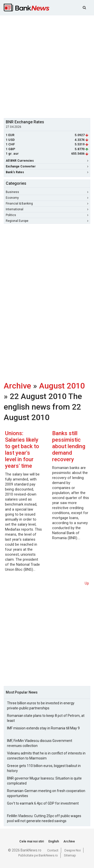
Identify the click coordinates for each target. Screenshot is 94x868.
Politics (47, 215)
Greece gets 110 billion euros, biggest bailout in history (44, 768)
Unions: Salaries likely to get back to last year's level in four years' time (22, 450)
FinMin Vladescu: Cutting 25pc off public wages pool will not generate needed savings (44, 818)
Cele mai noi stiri (32, 841)
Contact (53, 850)
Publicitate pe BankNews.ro (38, 855)
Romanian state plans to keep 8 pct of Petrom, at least (46, 718)
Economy (47, 198)
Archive (17, 386)
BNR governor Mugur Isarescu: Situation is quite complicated (44, 781)
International (47, 209)
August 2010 (62, 386)
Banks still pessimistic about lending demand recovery (69, 446)
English (54, 841)
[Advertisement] (47, 66)
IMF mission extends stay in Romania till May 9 (43, 728)
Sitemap (70, 855)
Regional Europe (47, 221)
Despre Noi (73, 850)
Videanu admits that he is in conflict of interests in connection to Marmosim (46, 756)
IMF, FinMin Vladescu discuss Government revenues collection (40, 743)
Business (47, 192)
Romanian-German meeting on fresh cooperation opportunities (46, 793)
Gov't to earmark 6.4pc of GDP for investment (43, 803)
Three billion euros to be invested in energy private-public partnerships (41, 706)
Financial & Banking (47, 204)
